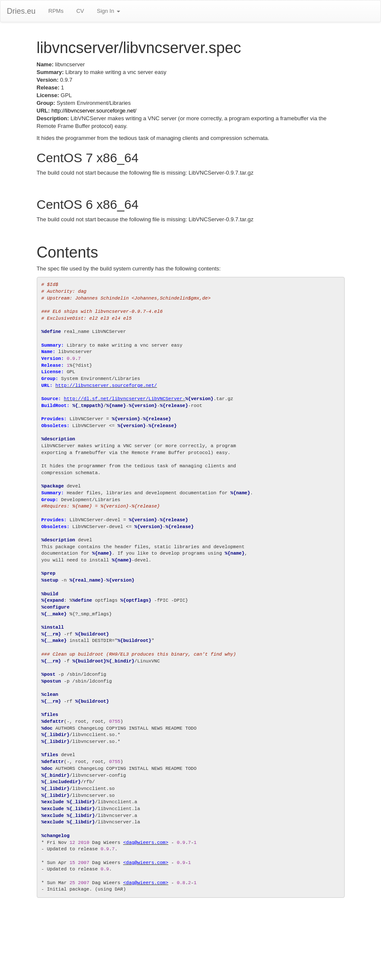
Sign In (108, 11)
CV (80, 11)
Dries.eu (21, 11)
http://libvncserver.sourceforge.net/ (94, 111)
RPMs (56, 11)
